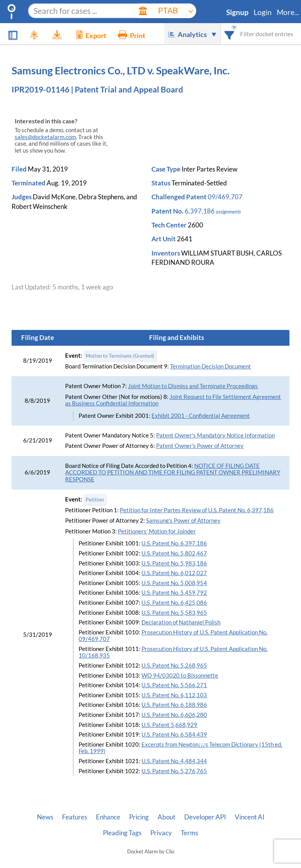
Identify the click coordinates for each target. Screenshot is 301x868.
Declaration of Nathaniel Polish (181, 622)
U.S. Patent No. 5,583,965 (174, 613)
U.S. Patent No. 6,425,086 (174, 603)
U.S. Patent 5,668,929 (169, 725)
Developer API (205, 817)
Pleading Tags (122, 833)
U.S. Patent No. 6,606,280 (174, 715)
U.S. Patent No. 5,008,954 (174, 583)
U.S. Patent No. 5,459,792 (174, 593)
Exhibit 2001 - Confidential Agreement (201, 416)
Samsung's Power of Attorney (183, 521)
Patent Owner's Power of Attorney (200, 446)
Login (263, 12)
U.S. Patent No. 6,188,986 (174, 705)
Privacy (161, 833)
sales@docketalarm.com (45, 137)
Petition (95, 500)
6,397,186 (200, 211)
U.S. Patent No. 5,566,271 (174, 685)
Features (75, 817)
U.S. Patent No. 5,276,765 (174, 771)
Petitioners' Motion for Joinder (157, 531)
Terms (189, 833)
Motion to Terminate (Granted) (120, 356)
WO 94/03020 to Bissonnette (180, 675)
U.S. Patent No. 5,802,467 (174, 553)
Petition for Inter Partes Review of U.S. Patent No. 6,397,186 (197, 510)
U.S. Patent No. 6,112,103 (174, 695)
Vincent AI (250, 817)
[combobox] (230, 34)
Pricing (139, 817)
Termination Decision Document (210, 366)
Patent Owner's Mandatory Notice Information (215, 435)
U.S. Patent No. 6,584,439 (174, 734)
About (166, 817)
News (45, 817)
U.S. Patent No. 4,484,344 (174, 761)
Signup (237, 12)
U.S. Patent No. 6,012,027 (174, 573)
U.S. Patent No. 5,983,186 (174, 563)
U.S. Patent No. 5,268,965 (174, 665)
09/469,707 (225, 197)
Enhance (108, 817)
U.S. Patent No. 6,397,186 (174, 543)
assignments (228, 212)
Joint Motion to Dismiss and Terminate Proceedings (193, 386)
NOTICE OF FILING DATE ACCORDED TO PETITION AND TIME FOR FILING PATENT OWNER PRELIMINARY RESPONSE (173, 473)
